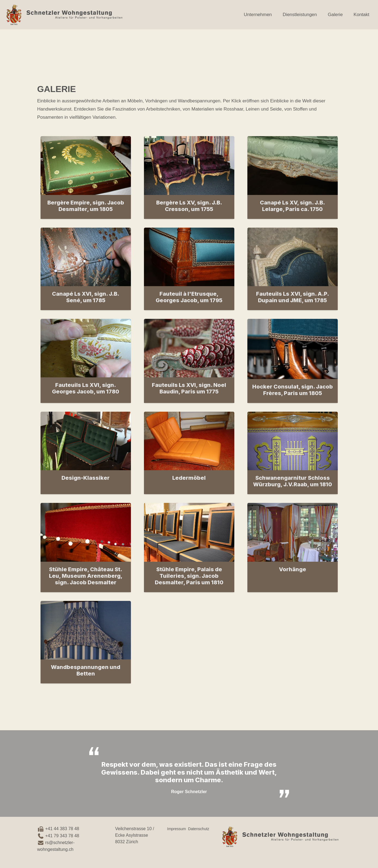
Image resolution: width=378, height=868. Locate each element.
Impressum (176, 829)
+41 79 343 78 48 (58, 836)
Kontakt (361, 15)
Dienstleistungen (300, 15)
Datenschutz (199, 829)
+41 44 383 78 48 (62, 829)
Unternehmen (258, 15)
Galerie (335, 15)
